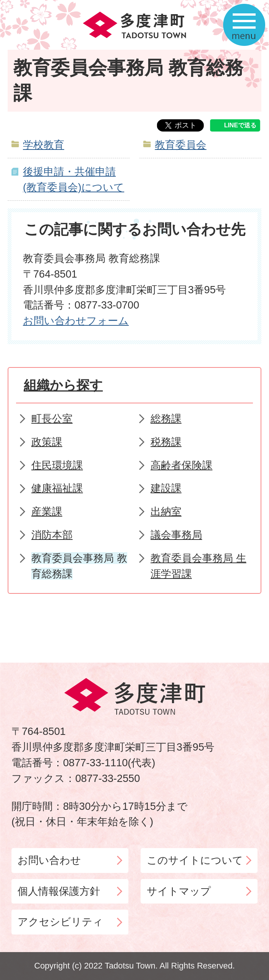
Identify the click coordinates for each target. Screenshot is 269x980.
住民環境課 (57, 465)
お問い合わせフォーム (76, 321)
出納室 (166, 511)
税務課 (166, 442)
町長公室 (52, 418)
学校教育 (44, 145)
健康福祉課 (57, 488)
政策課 (47, 442)
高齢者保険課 (181, 465)
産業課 (47, 511)
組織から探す (63, 385)
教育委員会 (181, 145)
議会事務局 (176, 535)
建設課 (166, 488)
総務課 (166, 418)
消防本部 (52, 535)
